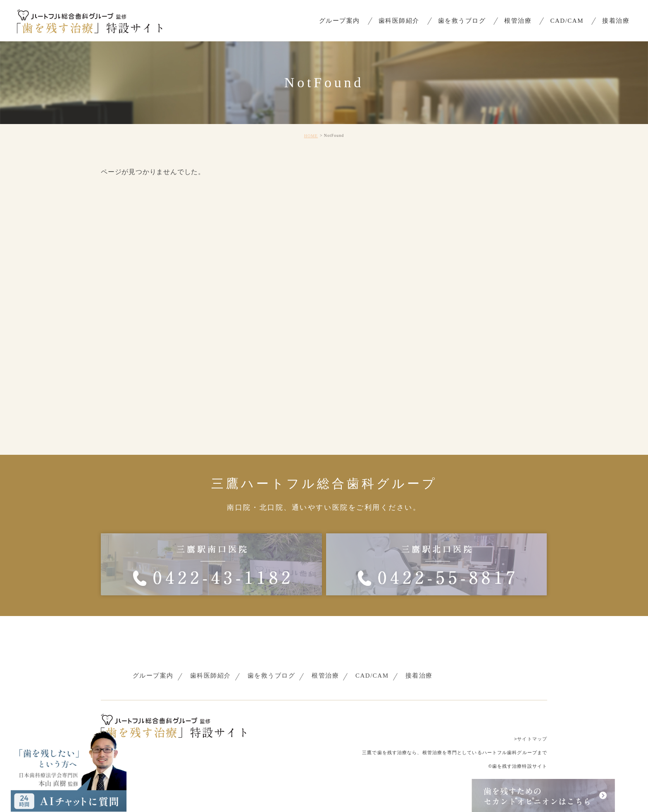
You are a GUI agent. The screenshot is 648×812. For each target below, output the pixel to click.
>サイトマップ (531, 739)
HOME (311, 136)
